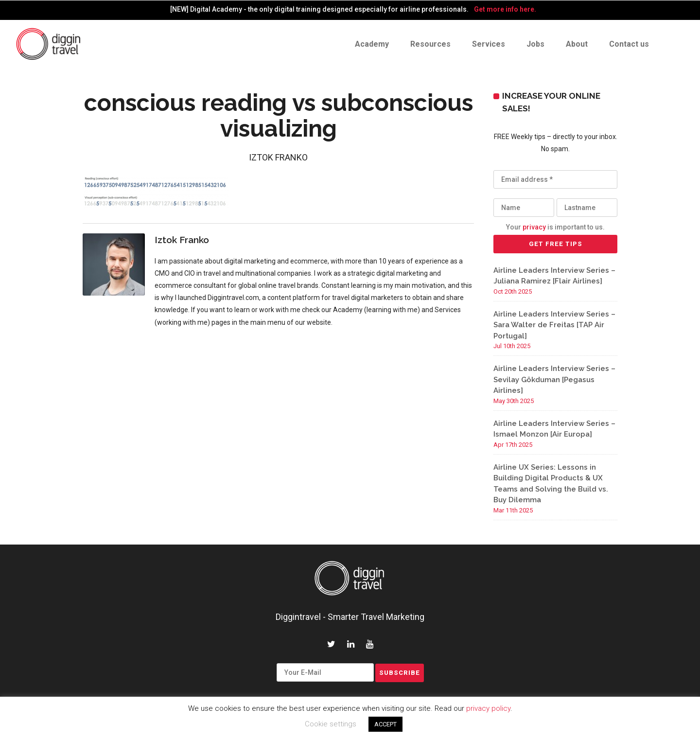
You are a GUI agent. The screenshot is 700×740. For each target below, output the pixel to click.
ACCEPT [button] (385, 724)
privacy (534, 227)
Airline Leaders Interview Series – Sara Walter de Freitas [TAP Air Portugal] (554, 325)
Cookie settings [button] (331, 724)
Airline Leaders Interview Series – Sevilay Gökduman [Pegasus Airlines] (554, 379)
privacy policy (488, 708)
